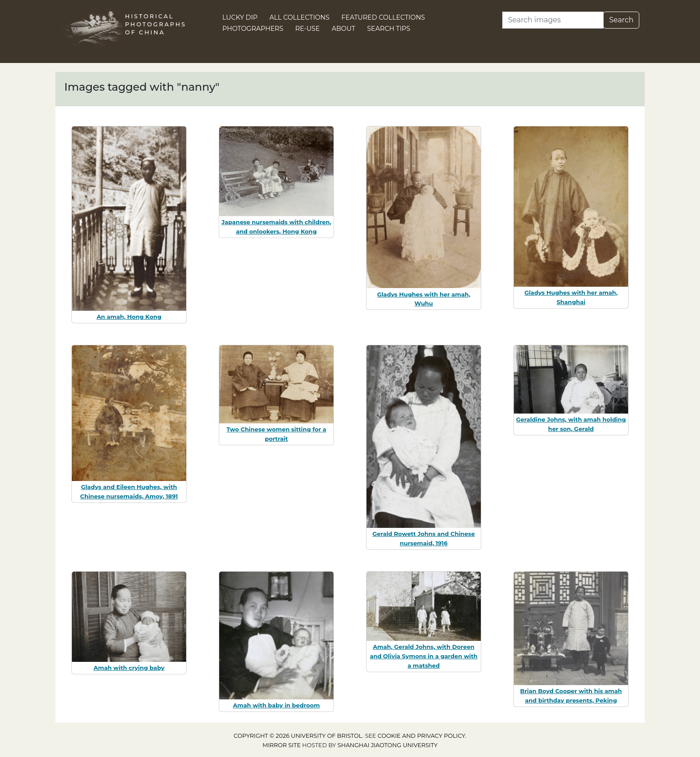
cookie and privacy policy (421, 736)
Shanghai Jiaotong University (387, 745)
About (344, 29)
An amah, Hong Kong (129, 317)
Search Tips (389, 29)
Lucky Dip (240, 17)
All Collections (300, 17)
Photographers (253, 29)
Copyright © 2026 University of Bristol (298, 736)
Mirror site (282, 745)
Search (621, 20)
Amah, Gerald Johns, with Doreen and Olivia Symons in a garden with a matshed (423, 656)
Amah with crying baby (129, 668)
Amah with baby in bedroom (277, 705)
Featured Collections (383, 17)
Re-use (307, 29)
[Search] (553, 20)
